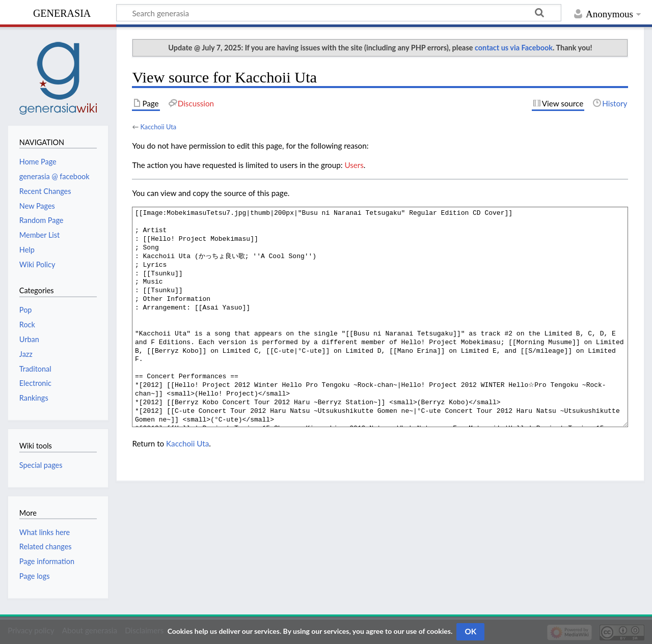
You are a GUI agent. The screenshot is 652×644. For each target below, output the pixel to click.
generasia (62, 12)
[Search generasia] (339, 13)
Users (354, 165)
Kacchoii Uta (158, 127)
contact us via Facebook (514, 48)
